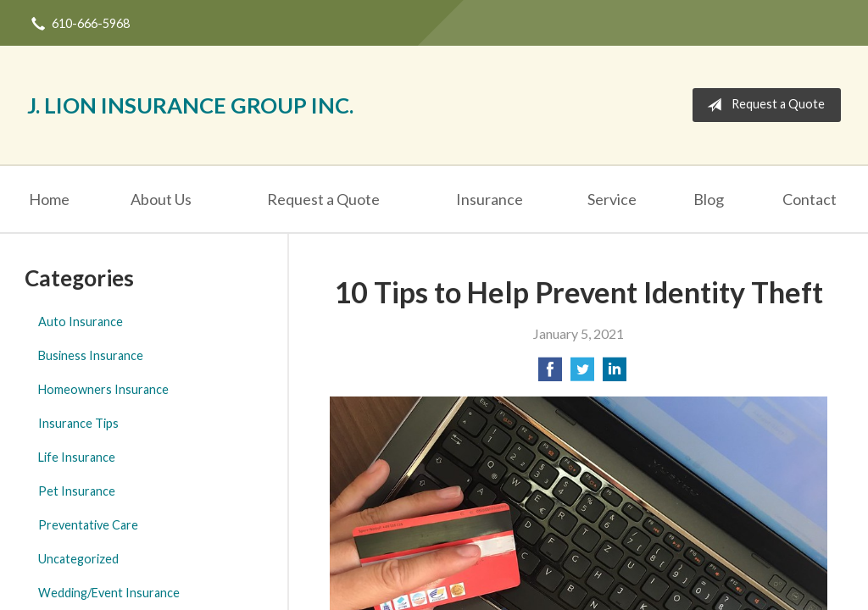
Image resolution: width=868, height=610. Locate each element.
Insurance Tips (78, 423)
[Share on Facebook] (550, 374)
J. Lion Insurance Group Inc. (190, 105)
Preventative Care (88, 525)
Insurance (490, 199)
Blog (709, 199)
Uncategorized (78, 559)
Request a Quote (762, 105)
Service (612, 199)
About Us (161, 199)
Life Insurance (77, 457)
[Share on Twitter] (582, 374)
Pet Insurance (77, 491)
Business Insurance (91, 355)
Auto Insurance (81, 322)
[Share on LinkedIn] (615, 374)
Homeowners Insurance (103, 389)
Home (49, 199)
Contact (810, 199)
